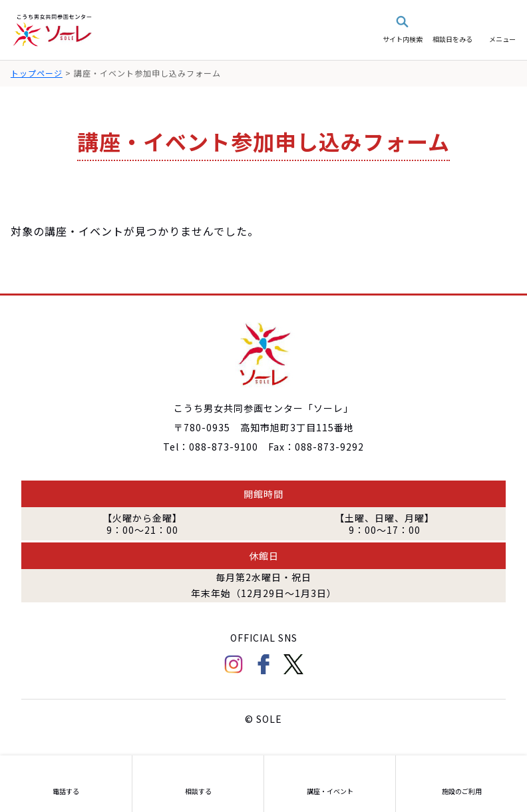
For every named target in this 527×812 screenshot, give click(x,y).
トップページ (37, 73)
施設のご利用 (462, 791)
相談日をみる (452, 39)
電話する (66, 791)
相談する (198, 791)
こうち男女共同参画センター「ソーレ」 (53, 30)
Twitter (293, 664)
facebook (263, 664)
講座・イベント (330, 791)
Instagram (234, 664)
